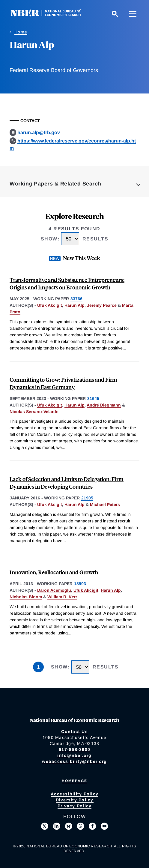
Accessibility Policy (74, 794)
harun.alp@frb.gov (39, 132)
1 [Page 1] (38, 667)
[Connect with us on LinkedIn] (57, 826)
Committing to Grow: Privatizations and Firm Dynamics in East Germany (63, 383)
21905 (87, 498)
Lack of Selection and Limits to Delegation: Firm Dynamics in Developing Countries (67, 483)
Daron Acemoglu (54, 590)
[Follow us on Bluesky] (69, 826)
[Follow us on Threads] (81, 826)
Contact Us (74, 731)
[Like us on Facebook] (92, 826)
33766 (76, 299)
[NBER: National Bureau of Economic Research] (50, 15)
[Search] (115, 14)
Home (21, 32)
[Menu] (133, 14)
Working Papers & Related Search (55, 184)
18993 (80, 584)
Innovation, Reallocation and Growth (54, 572)
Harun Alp (74, 305)
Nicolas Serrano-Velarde (34, 412)
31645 (93, 398)
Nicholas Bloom (26, 597)
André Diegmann (104, 405)
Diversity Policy (75, 800)
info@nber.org (74, 755)
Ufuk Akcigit (50, 305)
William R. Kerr (62, 597)
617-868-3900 (74, 749)
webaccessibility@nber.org (74, 761)
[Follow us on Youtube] (104, 826)
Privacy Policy (75, 806)
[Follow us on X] (45, 826)
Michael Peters (105, 504)
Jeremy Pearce (102, 305)
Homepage (74, 781)
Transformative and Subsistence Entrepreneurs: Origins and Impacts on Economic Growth (67, 283)
